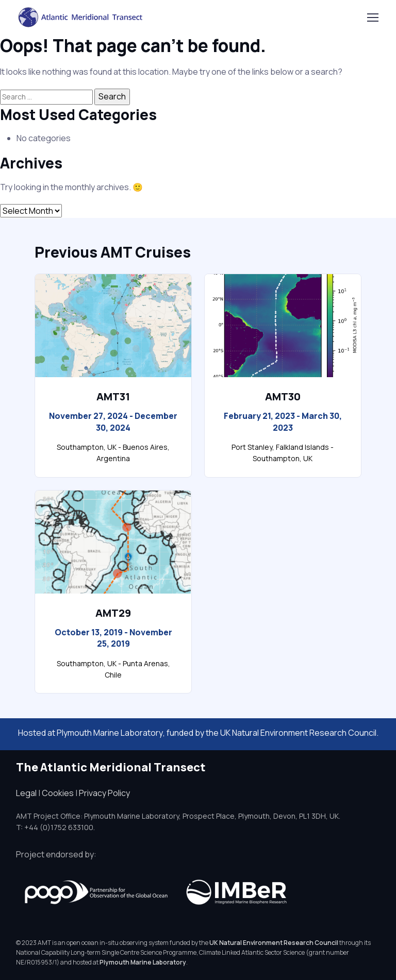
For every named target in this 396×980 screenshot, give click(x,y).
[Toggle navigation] (372, 18)
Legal (26, 793)
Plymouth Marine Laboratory (110, 733)
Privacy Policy (104, 793)
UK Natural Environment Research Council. (299, 733)
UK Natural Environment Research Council (274, 943)
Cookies (58, 793)
